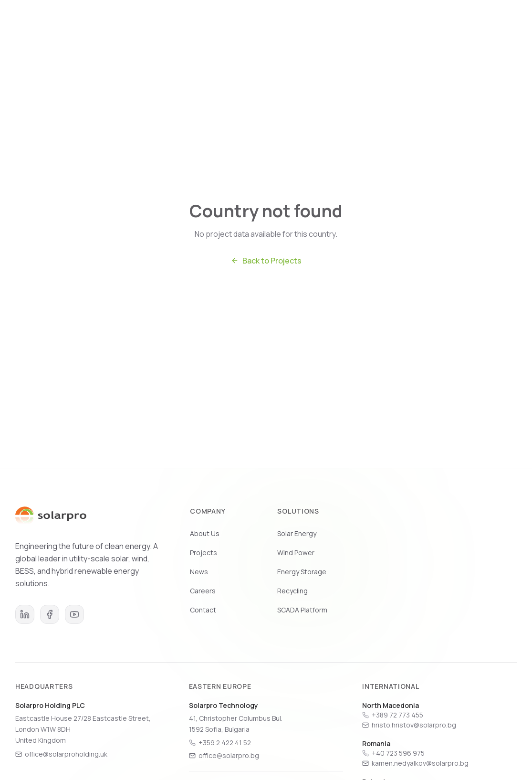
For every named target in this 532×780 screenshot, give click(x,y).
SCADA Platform (302, 610)
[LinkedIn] (25, 614)
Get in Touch (454, 25)
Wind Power (296, 553)
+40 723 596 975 (398, 753)
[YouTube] (74, 614)
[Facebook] (50, 614)
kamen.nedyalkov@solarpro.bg (415, 763)
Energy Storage (302, 572)
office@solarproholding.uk (61, 754)
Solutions (264, 25)
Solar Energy (297, 533)
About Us (205, 533)
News (357, 25)
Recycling (292, 591)
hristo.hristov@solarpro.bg (409, 725)
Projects (313, 25)
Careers (400, 25)
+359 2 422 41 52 (225, 743)
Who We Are (209, 25)
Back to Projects (266, 261)
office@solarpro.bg (224, 755)
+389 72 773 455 (397, 715)
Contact (203, 610)
